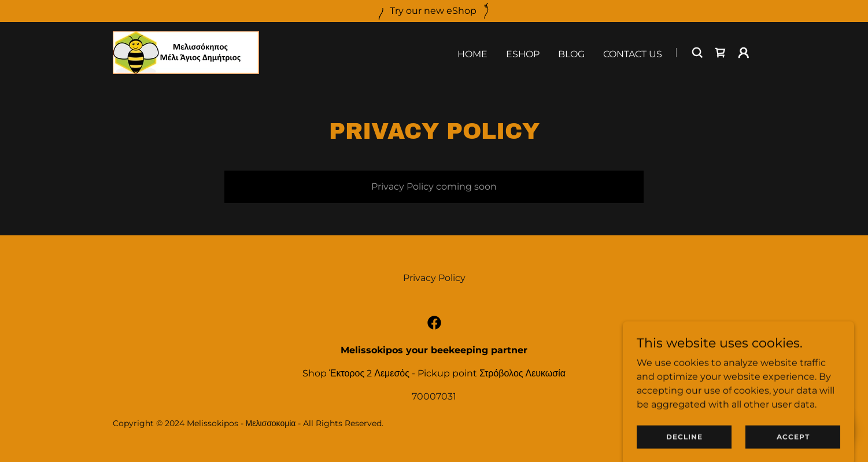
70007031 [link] (434, 396)
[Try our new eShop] (434, 11)
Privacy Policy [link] (434, 278)
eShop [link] (523, 54)
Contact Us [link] (633, 54)
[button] (744, 53)
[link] (186, 52)
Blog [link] (571, 54)
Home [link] (472, 54)
